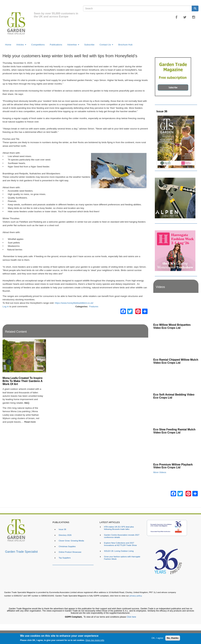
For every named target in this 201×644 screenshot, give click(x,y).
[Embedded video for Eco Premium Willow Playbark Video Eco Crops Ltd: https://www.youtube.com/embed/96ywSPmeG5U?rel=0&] (176, 449)
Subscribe (89, 45)
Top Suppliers (65, 558)
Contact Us (106, 45)
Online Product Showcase (70, 552)
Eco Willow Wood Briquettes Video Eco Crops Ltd (172, 326)
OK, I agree (157, 638)
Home (8, 45)
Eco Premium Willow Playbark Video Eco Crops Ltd (173, 466)
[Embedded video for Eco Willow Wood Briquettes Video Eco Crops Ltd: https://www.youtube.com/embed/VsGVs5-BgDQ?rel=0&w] (176, 309)
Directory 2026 (65, 535)
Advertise (73, 45)
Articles (21, 45)
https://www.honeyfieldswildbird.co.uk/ (74, 303)
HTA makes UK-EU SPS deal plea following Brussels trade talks (119, 528)
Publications (56, 45)
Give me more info (95, 640)
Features (94, 307)
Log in (6, 307)
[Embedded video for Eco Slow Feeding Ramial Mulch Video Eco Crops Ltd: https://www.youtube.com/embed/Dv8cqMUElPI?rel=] (176, 414)
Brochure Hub (125, 45)
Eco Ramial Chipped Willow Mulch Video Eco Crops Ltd (176, 361)
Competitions (38, 45)
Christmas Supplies (67, 546)
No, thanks (173, 638)
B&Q (27, 403)
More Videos (160, 472)
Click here (131, 617)
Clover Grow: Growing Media (71, 541)
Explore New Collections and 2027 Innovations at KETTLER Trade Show (120, 544)
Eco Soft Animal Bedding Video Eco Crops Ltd (174, 396)
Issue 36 (162, 111)
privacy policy (136, 596)
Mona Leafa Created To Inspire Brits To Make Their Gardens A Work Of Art (23, 381)
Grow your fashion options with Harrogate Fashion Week (122, 558)
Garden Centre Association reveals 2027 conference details (122, 536)
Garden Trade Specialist (21, 552)
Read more (30, 422)
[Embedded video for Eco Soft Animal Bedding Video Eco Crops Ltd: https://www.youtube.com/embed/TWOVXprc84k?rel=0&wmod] (176, 379)
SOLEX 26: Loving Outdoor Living (119, 551)
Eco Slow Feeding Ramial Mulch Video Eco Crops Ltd (174, 431)
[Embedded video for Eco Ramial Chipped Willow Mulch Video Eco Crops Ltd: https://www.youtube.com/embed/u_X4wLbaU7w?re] (176, 344)
